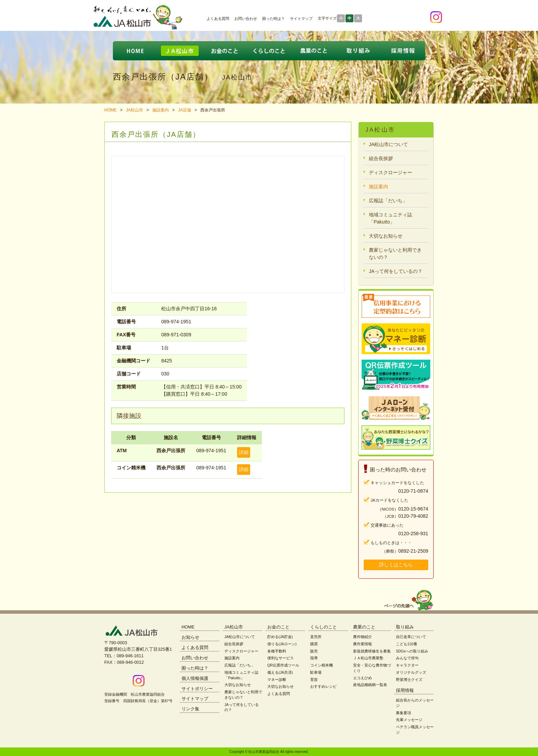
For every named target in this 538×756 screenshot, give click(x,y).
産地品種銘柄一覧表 (370, 685)
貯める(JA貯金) (280, 637)
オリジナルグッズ (411, 672)
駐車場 (316, 672)
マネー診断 (277, 680)
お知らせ (190, 637)
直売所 (316, 637)
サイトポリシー (197, 689)
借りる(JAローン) (282, 644)
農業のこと (364, 627)
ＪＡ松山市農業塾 (368, 658)
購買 (314, 644)
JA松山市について (388, 144)
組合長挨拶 (381, 158)
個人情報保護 (195, 679)
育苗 (314, 680)
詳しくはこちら (396, 565)
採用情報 (405, 691)
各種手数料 (277, 651)
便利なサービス (280, 658)
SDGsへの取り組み (412, 651)
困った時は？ (273, 19)
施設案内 (161, 110)
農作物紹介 (362, 637)
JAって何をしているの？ (396, 271)
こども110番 (407, 644)
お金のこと (278, 627)
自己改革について (411, 637)
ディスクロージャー (390, 172)
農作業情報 (362, 644)
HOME (110, 110)
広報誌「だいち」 (388, 201)
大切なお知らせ (386, 236)
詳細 (244, 452)
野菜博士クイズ (409, 680)
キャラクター (407, 665)
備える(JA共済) (280, 672)
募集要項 (403, 713)
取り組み (405, 627)
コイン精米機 (321, 665)
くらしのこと (324, 627)
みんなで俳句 (407, 658)
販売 (314, 651)
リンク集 (190, 709)
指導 (314, 658)
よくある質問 (218, 19)
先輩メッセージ (409, 720)
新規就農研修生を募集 (372, 651)
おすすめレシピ (323, 686)
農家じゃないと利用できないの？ (395, 254)
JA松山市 (134, 110)
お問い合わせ (246, 19)
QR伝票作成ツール (283, 665)
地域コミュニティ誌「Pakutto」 (390, 218)
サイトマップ (301, 19)
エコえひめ (362, 678)
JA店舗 (185, 110)
